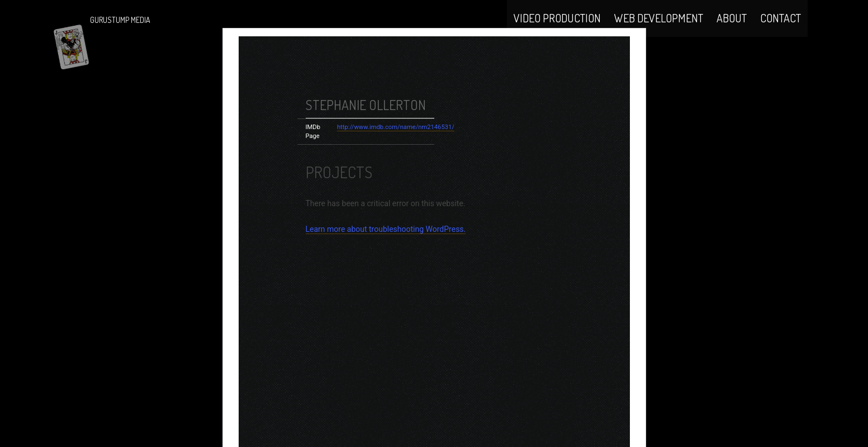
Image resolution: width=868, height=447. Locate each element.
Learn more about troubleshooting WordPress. (386, 256)
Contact (781, 29)
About (732, 29)
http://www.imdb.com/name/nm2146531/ (396, 154)
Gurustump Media (120, 20)
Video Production (557, 29)
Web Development (659, 29)
